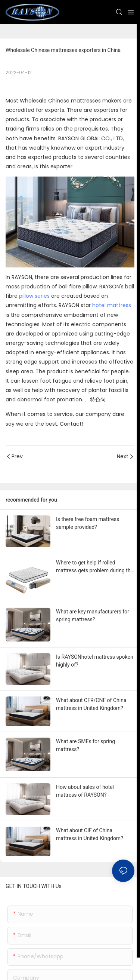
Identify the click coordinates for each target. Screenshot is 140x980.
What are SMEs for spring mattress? (85, 745)
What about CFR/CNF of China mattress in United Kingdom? (91, 704)
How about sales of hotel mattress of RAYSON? (85, 791)
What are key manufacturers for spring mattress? (93, 615)
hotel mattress (112, 305)
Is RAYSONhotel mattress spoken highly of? (95, 661)
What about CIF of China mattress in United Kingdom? (90, 834)
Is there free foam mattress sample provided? (88, 523)
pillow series (34, 296)
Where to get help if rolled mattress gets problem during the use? (95, 567)
